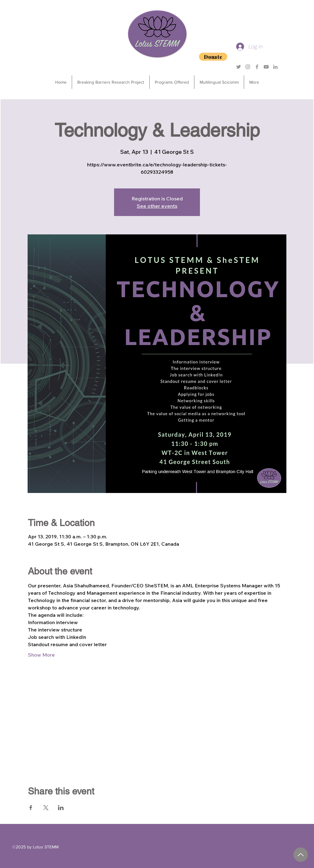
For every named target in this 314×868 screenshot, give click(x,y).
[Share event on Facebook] (31, 808)
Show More (41, 655)
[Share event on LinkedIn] (61, 808)
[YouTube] (266, 67)
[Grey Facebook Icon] (257, 67)
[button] (172, 82)
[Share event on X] (46, 808)
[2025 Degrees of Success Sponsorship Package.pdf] (301, 855)
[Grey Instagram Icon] (248, 67)
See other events (157, 206)
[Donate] (213, 57)
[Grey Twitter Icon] (239, 67)
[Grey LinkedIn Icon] (275, 67)
